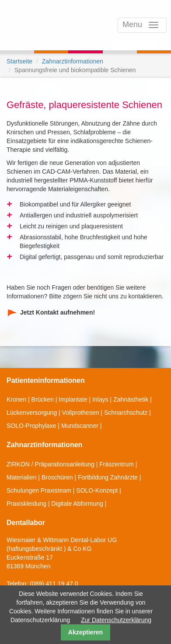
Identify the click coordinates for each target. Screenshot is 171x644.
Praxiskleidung (26, 504)
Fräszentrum (117, 464)
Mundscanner (80, 426)
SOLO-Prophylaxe (31, 426)
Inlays (100, 399)
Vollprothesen (81, 413)
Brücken (43, 399)
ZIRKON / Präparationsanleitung (51, 464)
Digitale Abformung (77, 504)
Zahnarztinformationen (73, 61)
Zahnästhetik (131, 399)
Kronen (16, 399)
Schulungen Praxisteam (39, 490)
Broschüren (57, 477)
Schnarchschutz (126, 413)
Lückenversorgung (32, 413)
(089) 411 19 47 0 (54, 584)
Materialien (21, 477)
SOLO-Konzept (97, 490)
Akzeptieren (85, 632)
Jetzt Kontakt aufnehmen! (58, 312)
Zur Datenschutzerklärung (116, 620)
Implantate (73, 399)
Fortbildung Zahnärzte (108, 477)
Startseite (19, 61)
